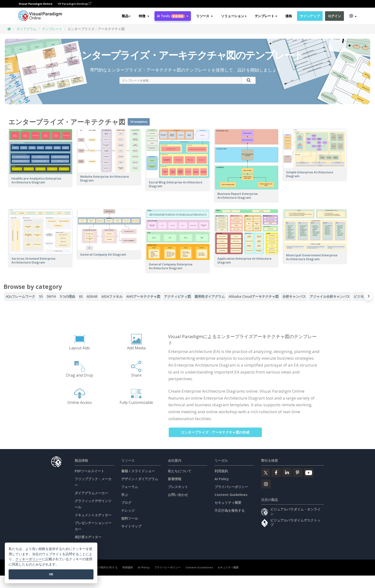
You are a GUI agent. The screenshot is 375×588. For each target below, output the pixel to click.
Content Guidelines (231, 495)
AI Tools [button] (173, 16)
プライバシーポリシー (231, 487)
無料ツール (130, 518)
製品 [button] (126, 16)
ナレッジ (128, 510)
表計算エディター (88, 537)
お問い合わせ (178, 495)
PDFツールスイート (89, 471)
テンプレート (52, 29)
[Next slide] (368, 297)
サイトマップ (131, 526)
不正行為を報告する (230, 510)
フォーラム (130, 487)
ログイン (334, 16)
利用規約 (221, 471)
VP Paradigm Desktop (75, 4)
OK (51, 574)
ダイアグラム (27, 29)
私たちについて (180, 471)
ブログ (126, 503)
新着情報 (175, 479)
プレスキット (178, 487)
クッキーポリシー (29, 559)
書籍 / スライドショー (138, 471)
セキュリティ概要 (228, 503)
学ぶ (125, 495)
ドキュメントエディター (93, 515)
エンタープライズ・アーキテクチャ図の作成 (220, 432)
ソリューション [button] (234, 16)
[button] (144, 16)
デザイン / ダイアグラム (140, 479)
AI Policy (222, 479)
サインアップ (310, 16)
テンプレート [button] (266, 16)
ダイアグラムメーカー (91, 493)
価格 (289, 16)
